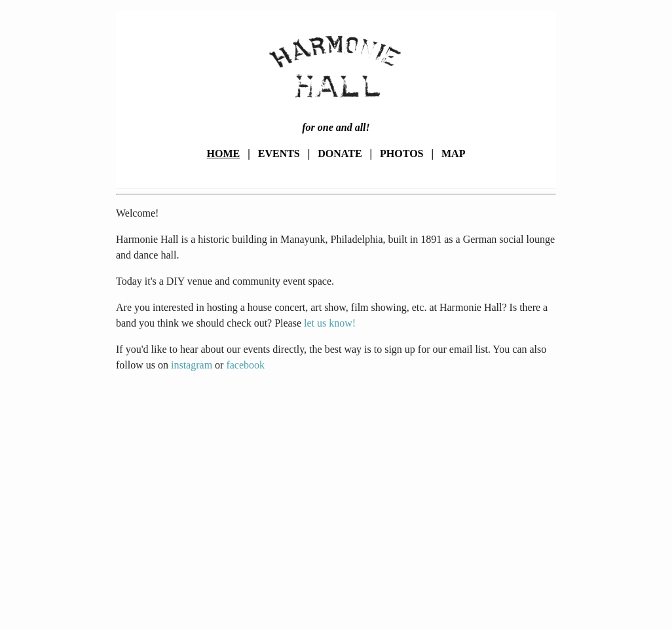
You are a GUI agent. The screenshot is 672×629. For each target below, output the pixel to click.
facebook (245, 365)
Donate (340, 153)
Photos (401, 153)
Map (453, 153)
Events (279, 153)
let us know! (330, 323)
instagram (192, 365)
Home (224, 153)
